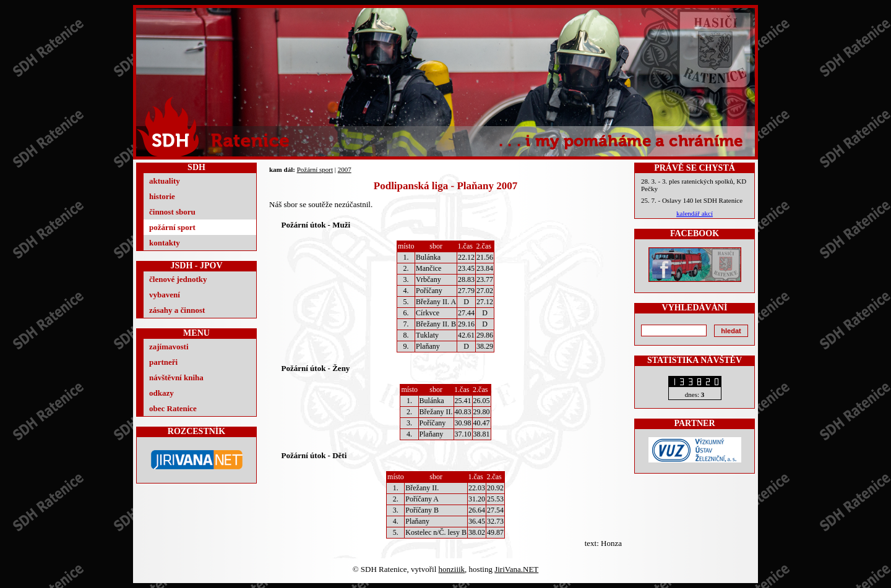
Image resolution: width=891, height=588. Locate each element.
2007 (345, 169)
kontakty (165, 243)
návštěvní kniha (176, 377)
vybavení (165, 295)
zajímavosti (169, 347)
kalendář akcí (695, 213)
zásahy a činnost (177, 310)
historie (162, 196)
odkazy (161, 393)
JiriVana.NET (516, 569)
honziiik (452, 569)
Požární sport (315, 169)
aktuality (165, 181)
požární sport (172, 227)
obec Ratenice (173, 408)
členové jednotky (178, 279)
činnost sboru (172, 212)
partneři (163, 362)
